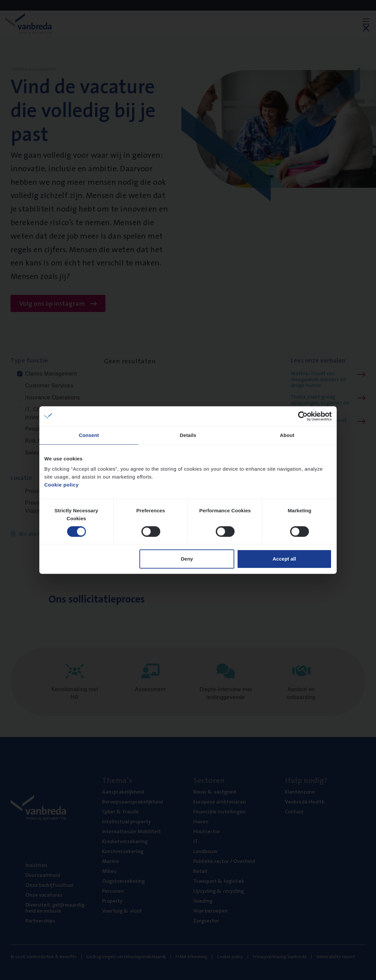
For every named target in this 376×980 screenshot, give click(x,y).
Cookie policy (61, 485)
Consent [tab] (89, 435)
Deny (187, 559)
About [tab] (287, 435)
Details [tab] (188, 435)
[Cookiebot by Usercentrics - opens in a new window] (303, 416)
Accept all (284, 559)
